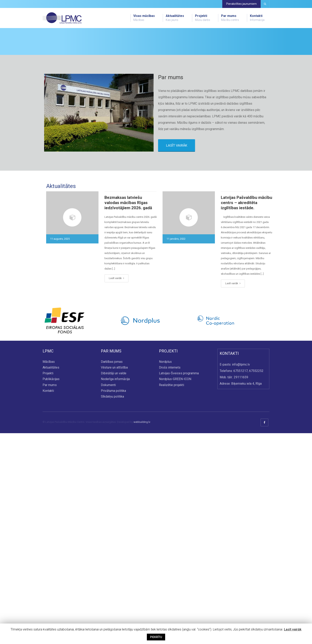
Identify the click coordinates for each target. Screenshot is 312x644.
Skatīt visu (60, 86)
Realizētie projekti (172, 596)
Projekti (203, 18)
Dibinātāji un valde (114, 584)
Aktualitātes (175, 18)
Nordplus (165, 572)
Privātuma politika (113, 602)
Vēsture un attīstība (114, 578)
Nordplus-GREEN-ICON (175, 590)
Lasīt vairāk (293, 629)
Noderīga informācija (115, 590)
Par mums (230, 18)
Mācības (49, 572)
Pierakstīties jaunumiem (241, 4)
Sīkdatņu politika (112, 607)
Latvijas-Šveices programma (179, 584)
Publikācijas (51, 590)
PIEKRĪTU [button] (156, 637)
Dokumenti (108, 596)
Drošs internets (170, 578)
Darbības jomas (112, 572)
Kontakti (257, 18)
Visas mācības (144, 18)
